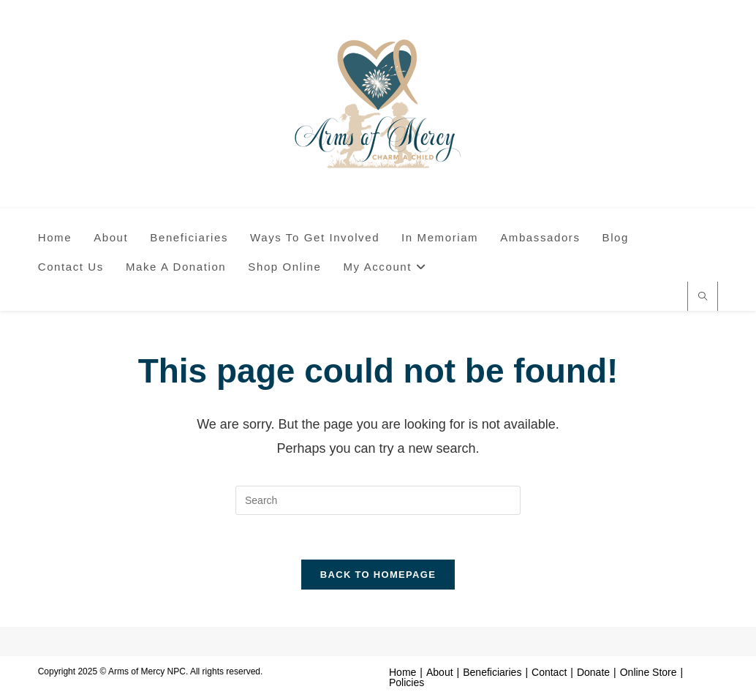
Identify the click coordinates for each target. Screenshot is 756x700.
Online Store (649, 672)
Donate (593, 672)
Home (402, 672)
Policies (407, 682)
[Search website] (703, 298)
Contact (549, 672)
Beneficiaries (492, 672)
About (440, 672)
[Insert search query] (378, 500)
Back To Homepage (378, 575)
